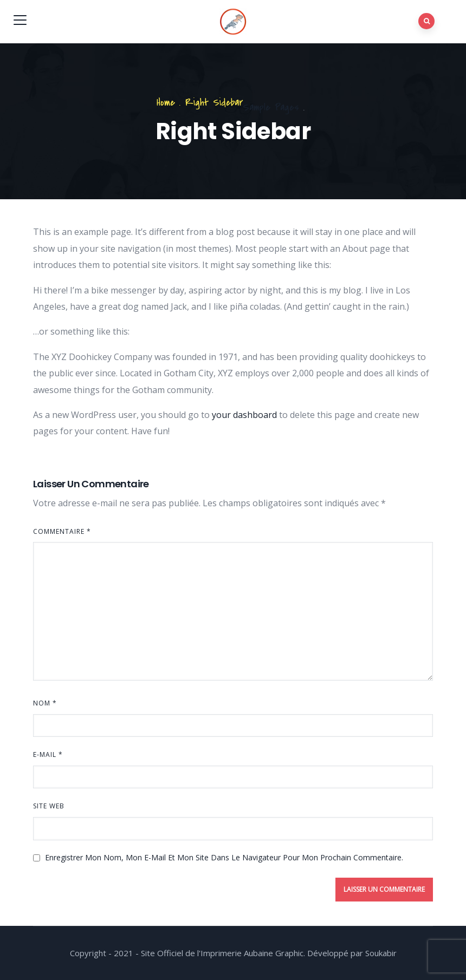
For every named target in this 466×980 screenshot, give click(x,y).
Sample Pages (271, 107)
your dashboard (244, 415)
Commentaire (62, 531)
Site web (49, 806)
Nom (45, 703)
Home (166, 103)
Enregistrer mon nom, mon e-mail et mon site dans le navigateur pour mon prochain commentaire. (224, 857)
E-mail (48, 754)
